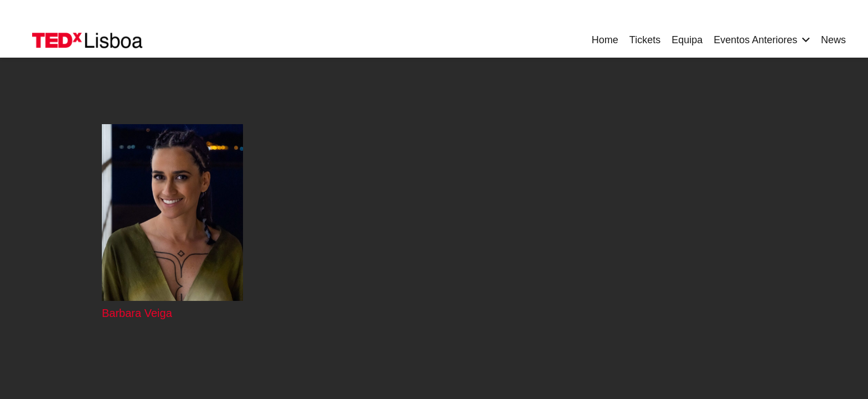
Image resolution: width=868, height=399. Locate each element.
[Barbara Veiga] (172, 213)
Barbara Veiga (137, 313)
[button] (804, 40)
